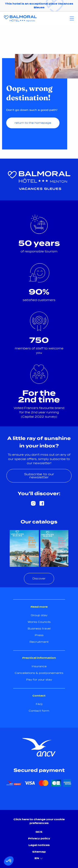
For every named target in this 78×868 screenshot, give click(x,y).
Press (39, 635)
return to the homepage (33, 123)
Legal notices (39, 845)
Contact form (39, 711)
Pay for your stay (39, 680)
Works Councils (39, 622)
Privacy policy (39, 838)
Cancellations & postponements (39, 673)
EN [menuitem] (39, 858)
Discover (39, 578)
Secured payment (39, 770)
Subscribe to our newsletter (39, 476)
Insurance (39, 666)
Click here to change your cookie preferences (39, 821)
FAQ (39, 704)
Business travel (39, 629)
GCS (39, 832)
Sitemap (39, 852)
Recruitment (39, 642)
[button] (9, 861)
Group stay (39, 615)
